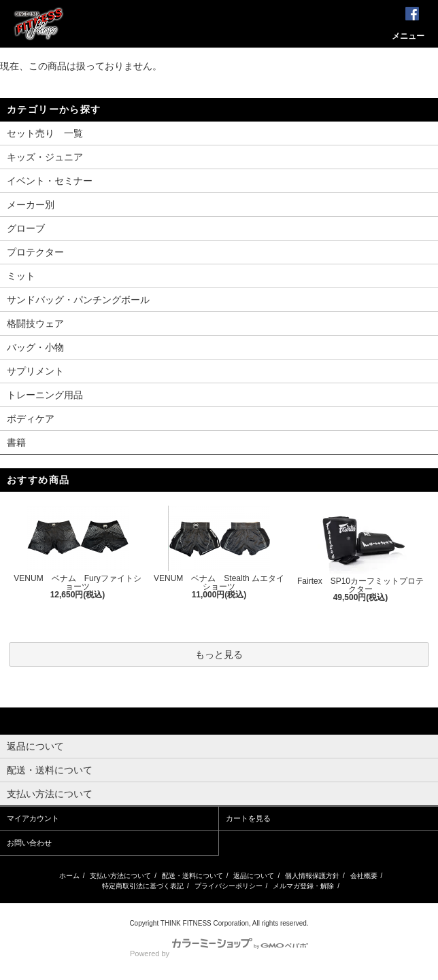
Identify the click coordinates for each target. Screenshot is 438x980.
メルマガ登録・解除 (303, 886)
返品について (254, 876)
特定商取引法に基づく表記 (143, 886)
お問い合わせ (29, 843)
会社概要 (364, 876)
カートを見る (248, 818)
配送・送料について (192, 876)
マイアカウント (33, 818)
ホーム (69, 876)
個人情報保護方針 (312, 876)
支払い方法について (120, 876)
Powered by (219, 953)
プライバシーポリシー (229, 886)
